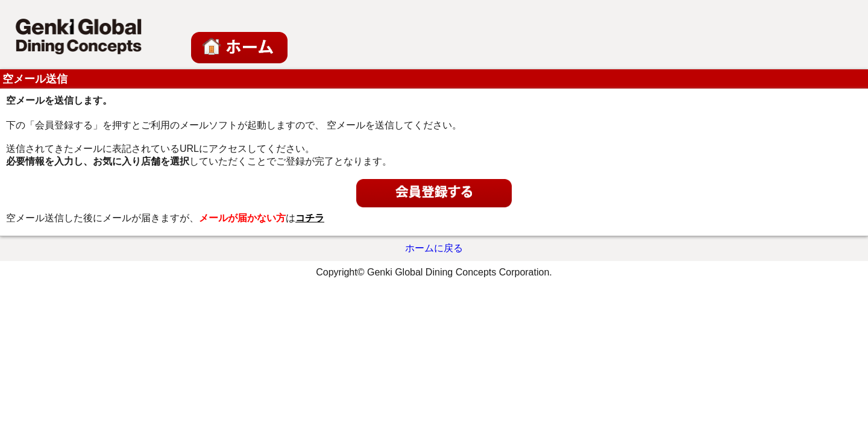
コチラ (310, 218)
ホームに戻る (434, 248)
